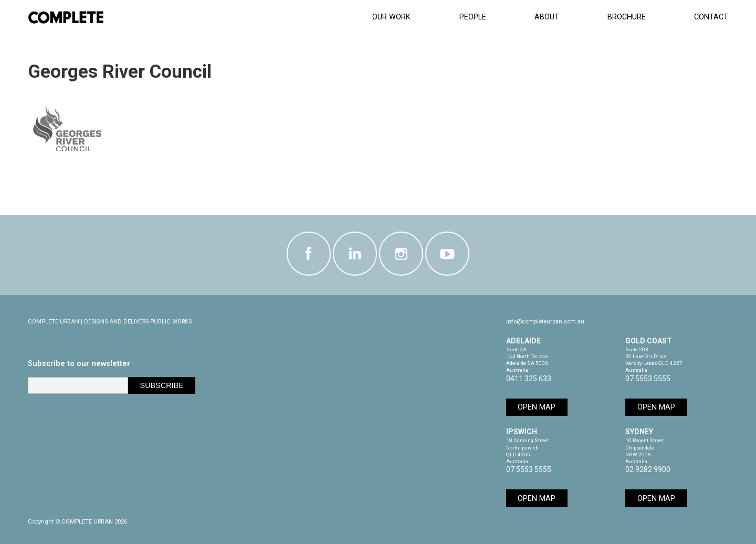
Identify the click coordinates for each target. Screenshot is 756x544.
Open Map (537, 407)
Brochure (627, 17)
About (547, 17)
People (473, 17)
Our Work (391, 17)
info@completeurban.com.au (545, 322)
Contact (711, 17)
